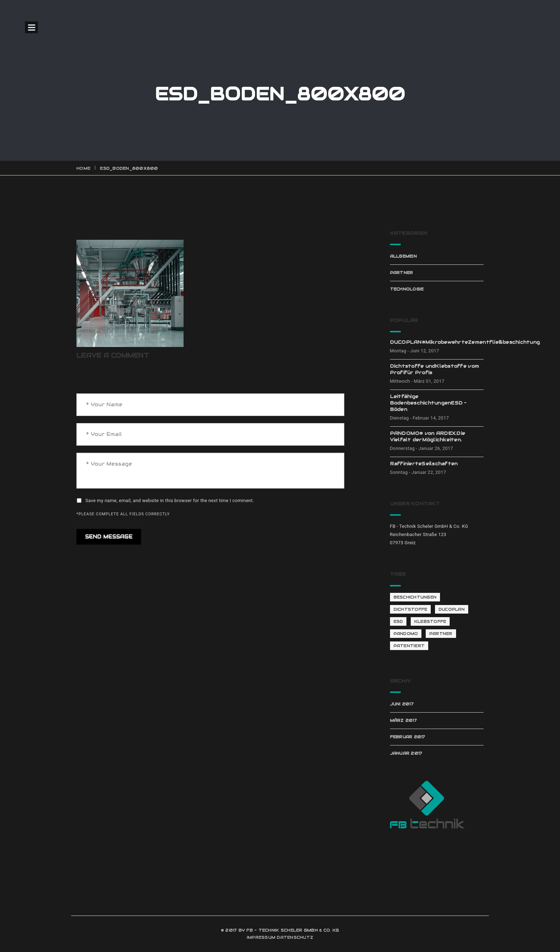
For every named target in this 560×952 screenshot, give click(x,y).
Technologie (407, 289)
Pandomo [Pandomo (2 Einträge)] (406, 634)
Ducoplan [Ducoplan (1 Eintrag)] (452, 609)
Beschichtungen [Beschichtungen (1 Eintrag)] (415, 597)
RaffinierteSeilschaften (424, 464)
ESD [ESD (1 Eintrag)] (398, 621)
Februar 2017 (408, 737)
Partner (402, 273)
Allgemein (403, 256)
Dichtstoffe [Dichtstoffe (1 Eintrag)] (411, 609)
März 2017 (403, 720)
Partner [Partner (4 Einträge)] (441, 634)
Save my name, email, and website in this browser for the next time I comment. (170, 500)
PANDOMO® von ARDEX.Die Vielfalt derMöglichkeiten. (428, 437)
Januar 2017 (406, 753)
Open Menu (31, 27)
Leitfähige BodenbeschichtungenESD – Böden (428, 403)
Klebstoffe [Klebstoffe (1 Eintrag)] (430, 621)
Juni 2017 (402, 704)
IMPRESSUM (261, 937)
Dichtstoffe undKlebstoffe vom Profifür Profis (435, 369)
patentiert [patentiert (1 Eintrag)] (409, 646)
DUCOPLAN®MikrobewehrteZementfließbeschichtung (437, 342)
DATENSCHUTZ (295, 937)
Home (83, 168)
